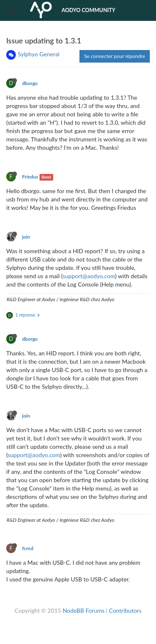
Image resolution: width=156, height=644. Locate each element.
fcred (28, 548)
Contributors (125, 610)
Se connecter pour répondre (115, 56)
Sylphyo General (39, 54)
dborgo (30, 83)
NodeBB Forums (83, 610)
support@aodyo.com (89, 276)
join (26, 237)
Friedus (30, 177)
